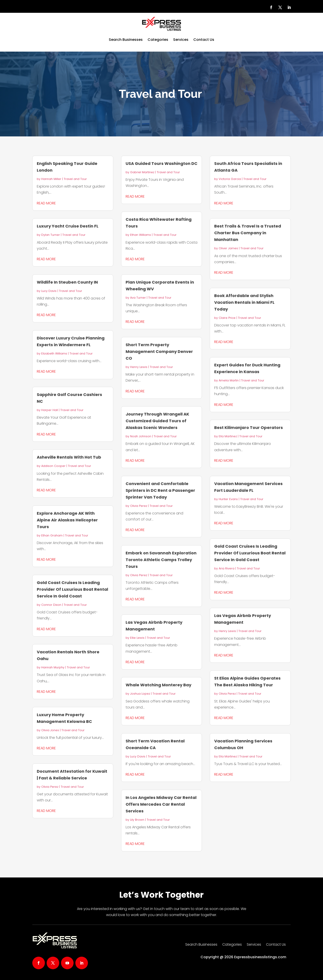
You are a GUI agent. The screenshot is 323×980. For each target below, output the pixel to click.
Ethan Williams (141, 235)
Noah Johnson (141, 436)
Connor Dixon (51, 605)
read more (46, 203)
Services (181, 40)
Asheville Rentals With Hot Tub (69, 457)
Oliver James (228, 248)
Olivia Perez (50, 787)
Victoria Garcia (230, 179)
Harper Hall (50, 410)
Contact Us (204, 40)
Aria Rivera (227, 568)
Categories (158, 40)
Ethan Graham (52, 535)
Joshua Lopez (140, 694)
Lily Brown (137, 820)
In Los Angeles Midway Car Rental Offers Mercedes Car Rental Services (161, 804)
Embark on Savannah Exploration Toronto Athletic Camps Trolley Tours (161, 560)
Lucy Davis (49, 291)
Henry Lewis (139, 367)
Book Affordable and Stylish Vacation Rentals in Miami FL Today (244, 302)
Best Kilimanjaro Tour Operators (249, 428)
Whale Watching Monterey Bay (158, 685)
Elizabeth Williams (54, 353)
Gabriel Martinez (142, 172)
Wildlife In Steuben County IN (67, 282)
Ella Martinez (228, 436)
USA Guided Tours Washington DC (161, 163)
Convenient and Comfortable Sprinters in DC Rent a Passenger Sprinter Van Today (160, 490)
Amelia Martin (229, 380)
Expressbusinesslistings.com (260, 957)
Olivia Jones (50, 730)
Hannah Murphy (53, 667)
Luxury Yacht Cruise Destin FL (68, 226)
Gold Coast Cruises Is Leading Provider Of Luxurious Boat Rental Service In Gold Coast (72, 589)
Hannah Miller (51, 179)
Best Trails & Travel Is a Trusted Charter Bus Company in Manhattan (248, 233)
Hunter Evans (228, 499)
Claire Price (227, 318)
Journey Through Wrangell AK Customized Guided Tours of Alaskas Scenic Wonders (157, 421)
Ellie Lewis (137, 638)
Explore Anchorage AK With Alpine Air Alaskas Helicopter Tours (67, 520)
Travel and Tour (75, 179)
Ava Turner (138, 298)
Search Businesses (126, 40)
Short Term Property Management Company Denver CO (159, 351)
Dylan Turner (51, 235)
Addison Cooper (53, 466)
